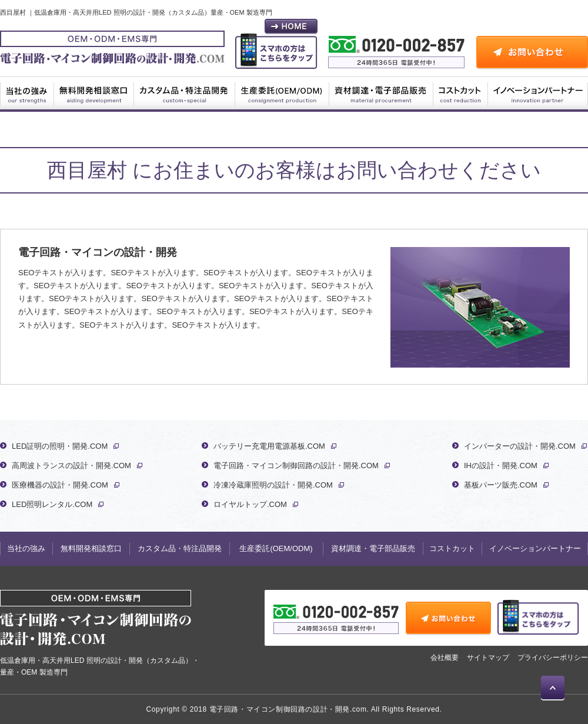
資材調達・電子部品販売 (382, 93)
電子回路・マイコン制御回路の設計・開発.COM (296, 466)
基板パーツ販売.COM (501, 485)
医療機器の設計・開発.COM (60, 485)
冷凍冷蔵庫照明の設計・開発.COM (273, 485)
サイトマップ (488, 658)
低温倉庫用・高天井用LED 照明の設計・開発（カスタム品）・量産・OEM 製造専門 (100, 633)
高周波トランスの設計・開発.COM (71, 466)
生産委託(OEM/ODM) (282, 93)
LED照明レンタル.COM (52, 504)
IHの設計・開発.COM (501, 466)
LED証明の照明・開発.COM (60, 446)
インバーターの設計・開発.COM (520, 446)
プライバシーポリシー (553, 658)
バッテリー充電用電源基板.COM (269, 446)
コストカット (461, 93)
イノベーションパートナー (538, 93)
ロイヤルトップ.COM (250, 504)
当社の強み (27, 93)
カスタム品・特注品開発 (185, 93)
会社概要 (445, 658)
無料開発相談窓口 (94, 93)
